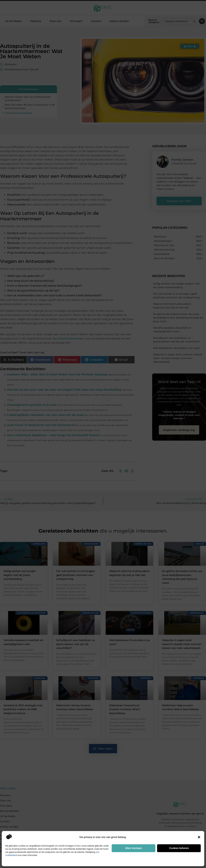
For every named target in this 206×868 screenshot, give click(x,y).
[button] (199, 837)
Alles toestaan (133, 848)
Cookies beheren (179, 848)
